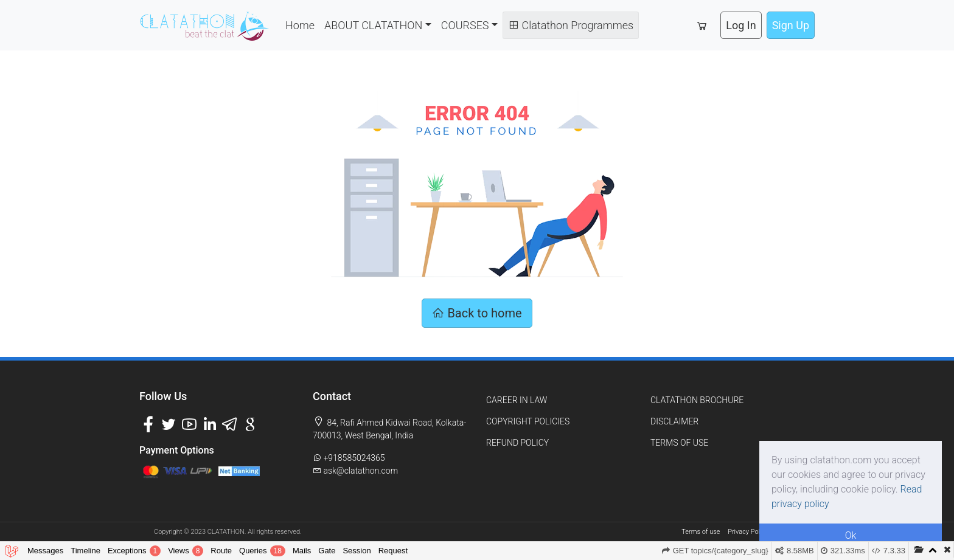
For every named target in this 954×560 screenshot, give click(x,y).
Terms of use (701, 532)
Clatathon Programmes (571, 25)
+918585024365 (349, 458)
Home (300, 25)
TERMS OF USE (679, 443)
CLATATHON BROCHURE (697, 400)
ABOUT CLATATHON (373, 25)
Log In (741, 25)
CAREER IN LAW (517, 400)
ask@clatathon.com (355, 471)
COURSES (465, 25)
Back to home (477, 313)
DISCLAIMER (674, 421)
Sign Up (791, 25)
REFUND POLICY (517, 443)
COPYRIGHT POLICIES (528, 421)
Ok (851, 535)
